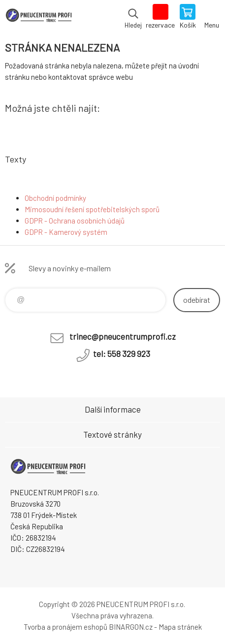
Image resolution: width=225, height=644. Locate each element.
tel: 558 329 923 (122, 354)
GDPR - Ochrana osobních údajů (75, 221)
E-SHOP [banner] (39, 17)
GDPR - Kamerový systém (66, 232)
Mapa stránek (180, 627)
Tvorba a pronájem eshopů (65, 627)
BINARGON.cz (131, 627)
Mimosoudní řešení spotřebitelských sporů (92, 209)
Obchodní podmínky (55, 198)
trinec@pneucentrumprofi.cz (123, 336)
